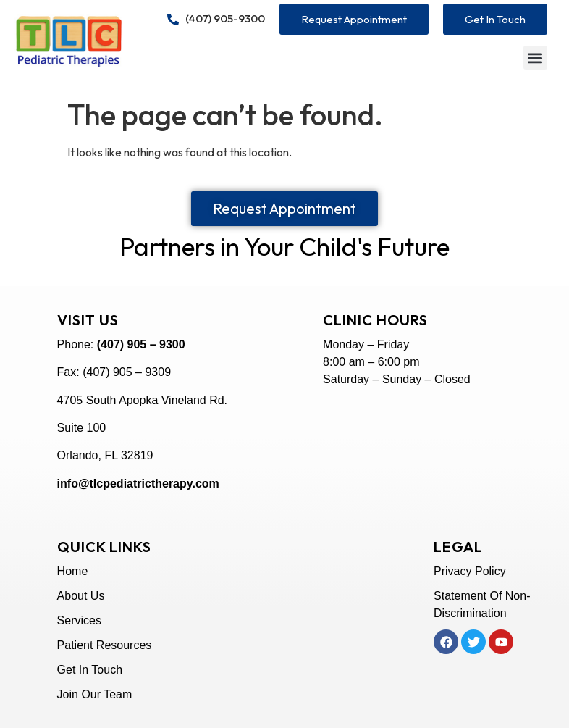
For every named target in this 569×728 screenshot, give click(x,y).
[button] (535, 58)
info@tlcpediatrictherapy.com (138, 484)
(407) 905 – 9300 (141, 344)
